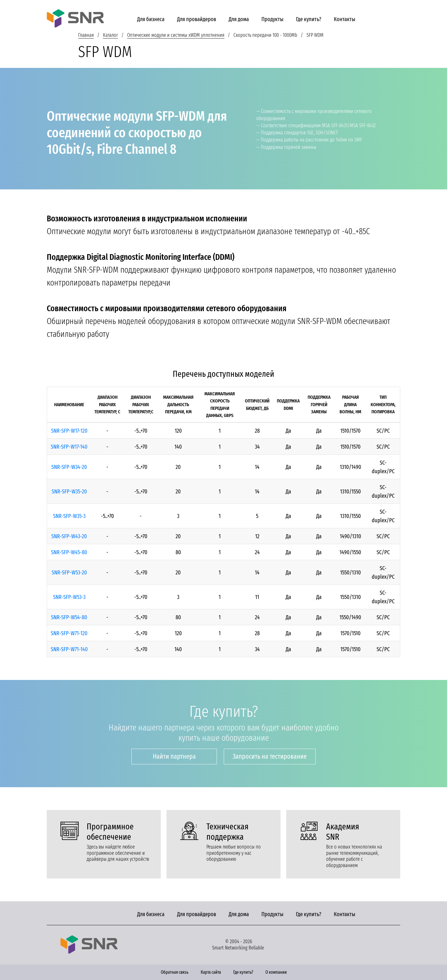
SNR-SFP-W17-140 (69, 447)
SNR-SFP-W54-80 (69, 617)
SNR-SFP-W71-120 (69, 633)
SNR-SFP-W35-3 (69, 516)
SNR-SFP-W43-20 (69, 536)
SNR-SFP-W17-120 (69, 431)
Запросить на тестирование (270, 756)
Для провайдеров (197, 19)
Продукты (272, 19)
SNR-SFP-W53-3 (69, 597)
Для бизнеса (151, 19)
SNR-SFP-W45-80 (69, 552)
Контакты (345, 19)
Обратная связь (175, 972)
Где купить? (309, 19)
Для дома (239, 19)
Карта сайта (211, 972)
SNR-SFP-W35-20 (69, 491)
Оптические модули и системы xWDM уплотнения (176, 35)
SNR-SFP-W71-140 (69, 649)
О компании (276, 972)
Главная (86, 35)
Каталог (110, 35)
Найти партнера (174, 756)
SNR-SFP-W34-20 (69, 467)
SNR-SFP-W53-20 (69, 572)
